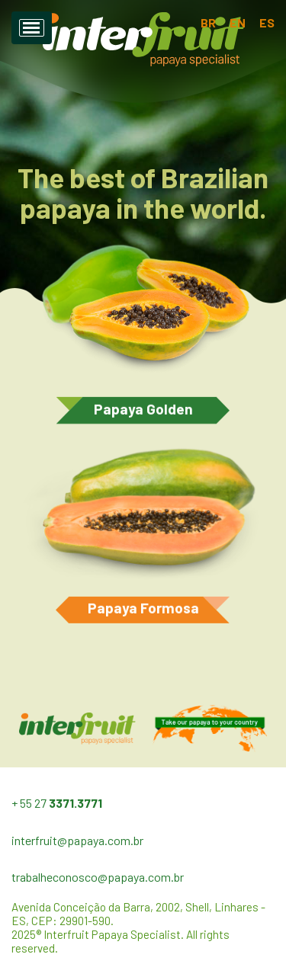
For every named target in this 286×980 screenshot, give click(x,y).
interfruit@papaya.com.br (77, 840)
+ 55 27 (57, 803)
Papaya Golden (143, 411)
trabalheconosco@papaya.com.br (98, 877)
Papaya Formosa (143, 610)
